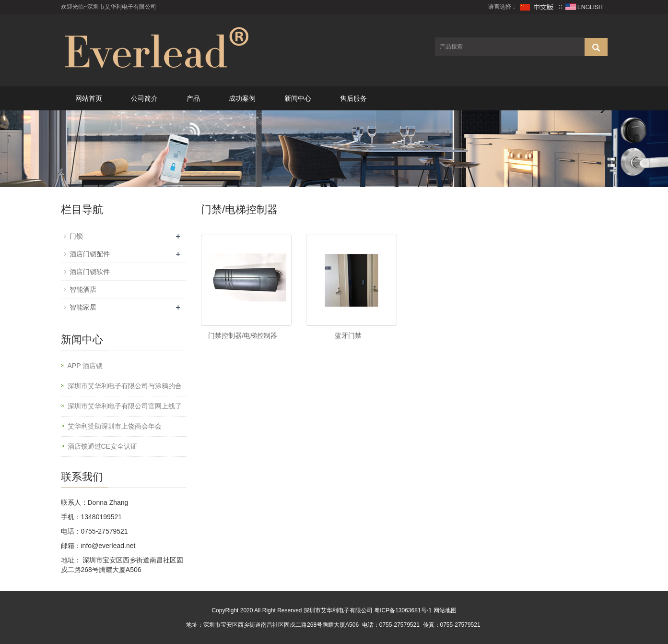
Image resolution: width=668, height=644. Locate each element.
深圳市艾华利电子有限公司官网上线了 (125, 406)
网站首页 (89, 98)
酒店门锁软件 (90, 272)
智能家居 (83, 307)
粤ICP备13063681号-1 (403, 610)
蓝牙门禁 (348, 335)
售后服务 (353, 98)
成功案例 (242, 98)
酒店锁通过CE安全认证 (102, 446)
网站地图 (445, 610)
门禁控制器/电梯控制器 (243, 335)
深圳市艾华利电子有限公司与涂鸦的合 (125, 386)
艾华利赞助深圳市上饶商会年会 (115, 426)
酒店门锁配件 (90, 254)
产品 (193, 98)
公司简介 (144, 98)
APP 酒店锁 (85, 366)
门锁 (76, 236)
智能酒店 (83, 289)
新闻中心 (298, 98)
